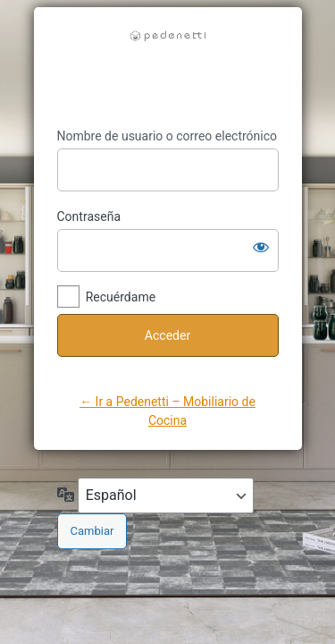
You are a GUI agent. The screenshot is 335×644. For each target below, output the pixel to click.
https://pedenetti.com (168, 68)
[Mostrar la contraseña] (261, 247)
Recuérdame (121, 297)
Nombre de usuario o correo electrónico (167, 136)
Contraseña (89, 216)
